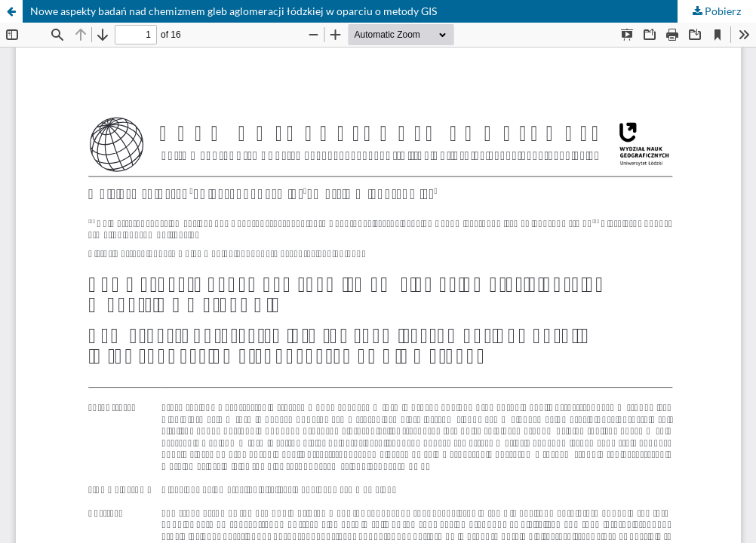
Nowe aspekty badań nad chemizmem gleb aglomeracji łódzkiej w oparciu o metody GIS (234, 11)
